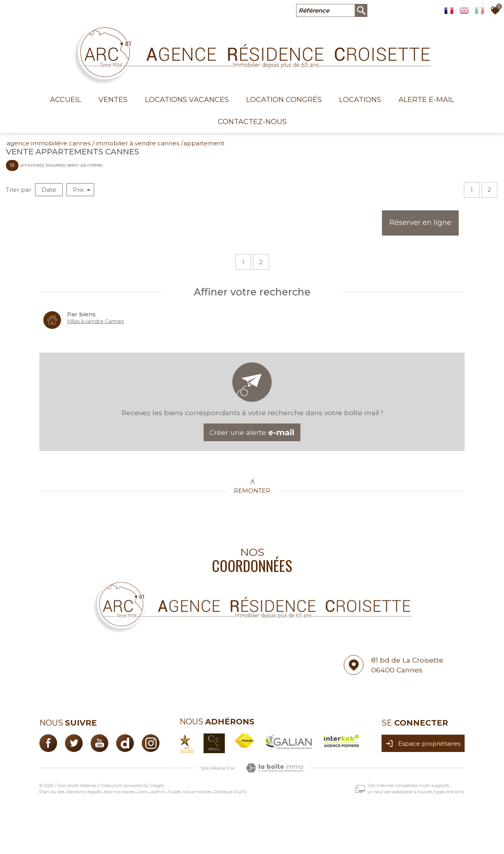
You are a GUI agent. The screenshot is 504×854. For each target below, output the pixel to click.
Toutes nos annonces (190, 792)
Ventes (113, 100)
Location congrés (284, 100)
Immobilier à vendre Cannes (137, 143)
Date (49, 190)
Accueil (66, 100)
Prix (82, 190)
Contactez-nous (252, 122)
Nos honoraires (120, 792)
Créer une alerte (252, 433)
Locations (360, 100)
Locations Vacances (187, 100)
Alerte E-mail (426, 100)
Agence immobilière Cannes (49, 143)
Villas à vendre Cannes (95, 321)
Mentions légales (84, 792)
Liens (143, 792)
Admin (158, 792)
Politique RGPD (230, 792)
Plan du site (52, 792)
